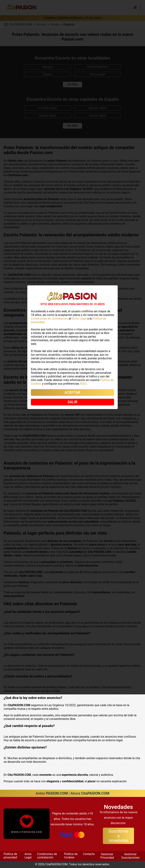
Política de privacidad (10, 856)
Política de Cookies (71, 856)
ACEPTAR (72, 392)
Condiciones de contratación (47, 856)
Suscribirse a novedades (118, 836)
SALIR (72, 402)
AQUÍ (83, 384)
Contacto (89, 854)
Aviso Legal (28, 856)
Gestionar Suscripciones (130, 856)
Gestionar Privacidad (107, 856)
